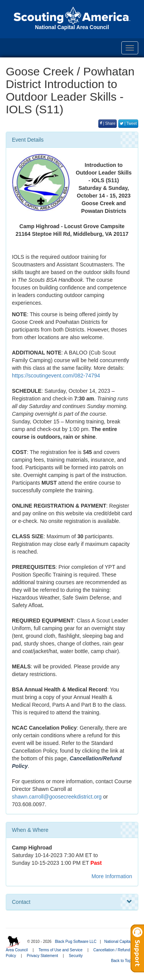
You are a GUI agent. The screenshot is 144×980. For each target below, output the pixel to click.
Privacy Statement (42, 956)
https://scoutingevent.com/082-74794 (56, 376)
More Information (112, 876)
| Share (108, 123)
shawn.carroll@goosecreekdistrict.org (57, 797)
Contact (72, 902)
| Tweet (128, 123)
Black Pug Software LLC (76, 942)
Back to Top (123, 961)
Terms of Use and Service (60, 950)
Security (76, 956)
